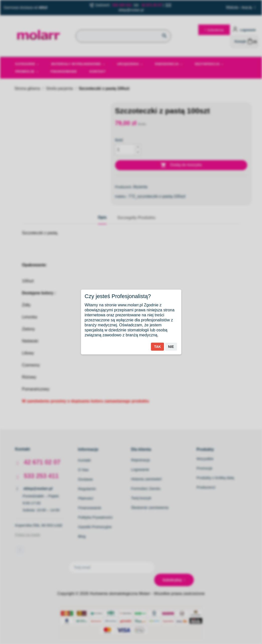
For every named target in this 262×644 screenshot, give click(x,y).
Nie (171, 347)
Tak (157, 347)
